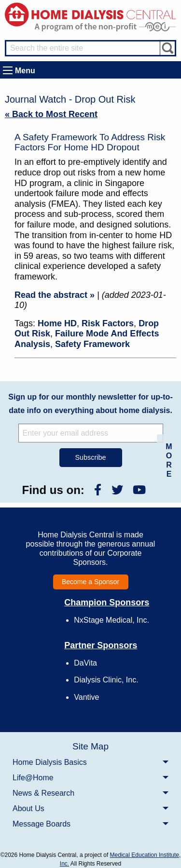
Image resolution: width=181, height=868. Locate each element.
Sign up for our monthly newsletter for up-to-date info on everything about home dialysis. (90, 404)
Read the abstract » (55, 295)
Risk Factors (108, 323)
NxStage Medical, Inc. (111, 620)
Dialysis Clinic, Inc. (106, 680)
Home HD (57, 323)
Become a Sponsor (90, 582)
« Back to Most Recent (51, 114)
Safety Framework (92, 344)
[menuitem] (90, 762)
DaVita (85, 663)
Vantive (86, 697)
